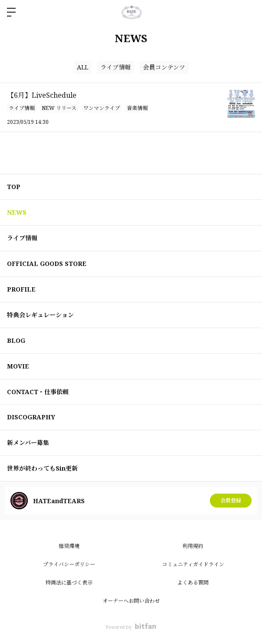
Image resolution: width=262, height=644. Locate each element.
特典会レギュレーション (40, 315)
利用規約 (193, 546)
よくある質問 (193, 583)
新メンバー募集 (28, 443)
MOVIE (18, 366)
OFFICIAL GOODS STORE (47, 264)
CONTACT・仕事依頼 (38, 392)
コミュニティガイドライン (193, 564)
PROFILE (21, 289)
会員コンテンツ (164, 67)
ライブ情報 (116, 67)
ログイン (248, 12)
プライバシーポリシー (69, 564)
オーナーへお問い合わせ (131, 601)
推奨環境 (69, 546)
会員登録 (231, 500)
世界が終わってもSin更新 (42, 468)
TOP (14, 187)
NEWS (17, 212)
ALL (83, 67)
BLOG (16, 340)
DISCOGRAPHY (31, 417)
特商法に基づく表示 (69, 583)
